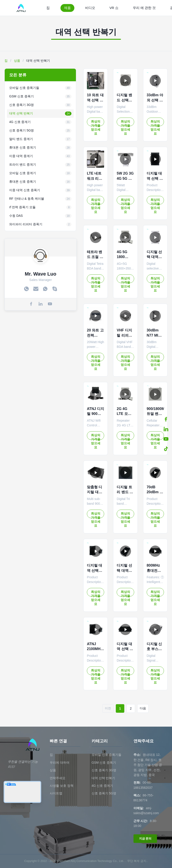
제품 (67, 8)
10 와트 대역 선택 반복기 (95, 100)
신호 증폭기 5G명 (104, 793)
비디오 (90, 8)
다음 (143, 708)
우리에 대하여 (60, 763)
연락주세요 (58, 778)
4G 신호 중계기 (102, 786)
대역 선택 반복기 (103, 778)
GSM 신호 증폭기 (104, 763)
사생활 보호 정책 (62, 786)
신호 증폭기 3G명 (104, 770)
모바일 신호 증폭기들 (107, 755)
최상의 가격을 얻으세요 (96, 123)
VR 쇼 (114, 8)
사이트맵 (56, 793)
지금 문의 (145, 838)
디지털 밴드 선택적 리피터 (124, 100)
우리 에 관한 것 (144, 8)
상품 (17, 61)
